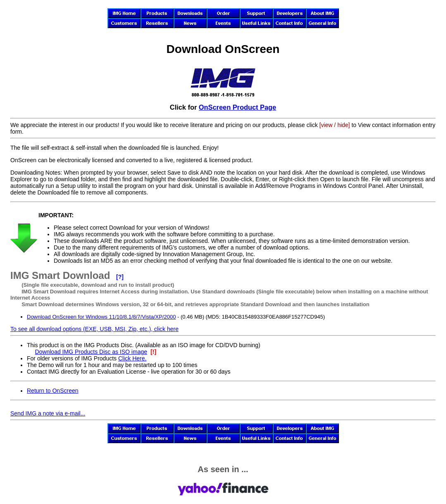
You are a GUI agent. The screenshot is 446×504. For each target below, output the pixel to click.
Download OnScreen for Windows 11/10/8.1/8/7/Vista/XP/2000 (101, 317)
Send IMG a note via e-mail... (48, 413)
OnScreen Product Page (237, 107)
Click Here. (132, 358)
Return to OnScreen (53, 391)
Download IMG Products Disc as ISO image (91, 352)
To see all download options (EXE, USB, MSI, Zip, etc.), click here (94, 329)
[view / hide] (335, 125)
